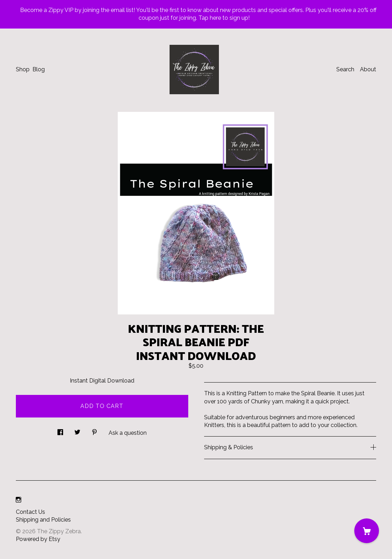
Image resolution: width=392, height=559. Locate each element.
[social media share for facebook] (60, 430)
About (368, 69)
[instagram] (19, 500)
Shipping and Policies (43, 520)
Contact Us (30, 512)
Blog (39, 69)
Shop (23, 69)
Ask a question (128, 433)
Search (345, 69)
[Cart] (367, 531)
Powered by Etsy (38, 539)
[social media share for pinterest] (94, 430)
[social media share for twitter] (77, 430)
